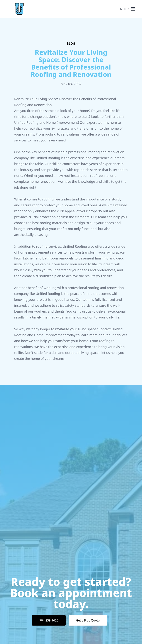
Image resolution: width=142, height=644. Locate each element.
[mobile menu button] (133, 9)
